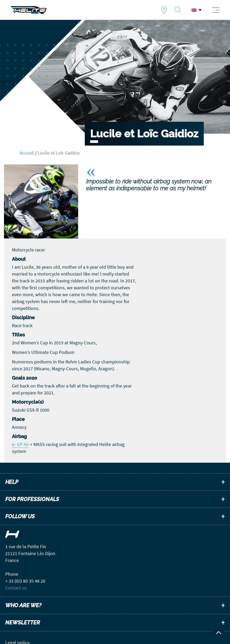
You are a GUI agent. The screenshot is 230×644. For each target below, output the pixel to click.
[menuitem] (197, 10)
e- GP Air (20, 444)
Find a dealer (164, 10)
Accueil (27, 153)
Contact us (16, 588)
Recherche (178, 10)
